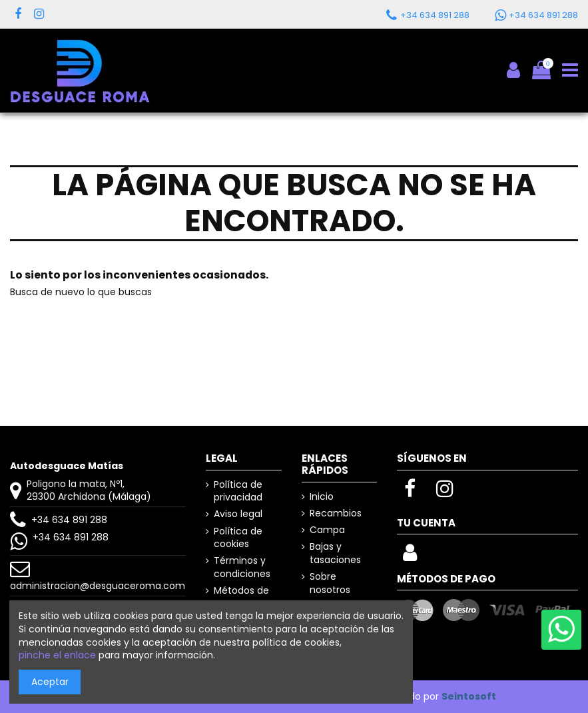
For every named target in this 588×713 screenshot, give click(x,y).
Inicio (322, 497)
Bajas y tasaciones (335, 553)
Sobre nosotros (330, 583)
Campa (327, 530)
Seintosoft (469, 696)
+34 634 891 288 (69, 520)
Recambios (336, 513)
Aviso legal (238, 514)
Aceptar (50, 682)
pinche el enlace (57, 655)
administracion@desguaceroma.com (98, 586)
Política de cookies (238, 538)
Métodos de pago (241, 597)
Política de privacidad (238, 491)
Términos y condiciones (242, 567)
